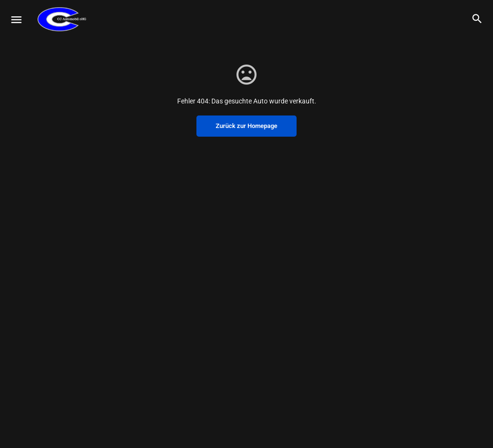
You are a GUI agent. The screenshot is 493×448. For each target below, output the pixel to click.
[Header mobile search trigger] (477, 19)
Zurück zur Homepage (246, 126)
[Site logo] (63, 19)
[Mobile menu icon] (16, 19)
